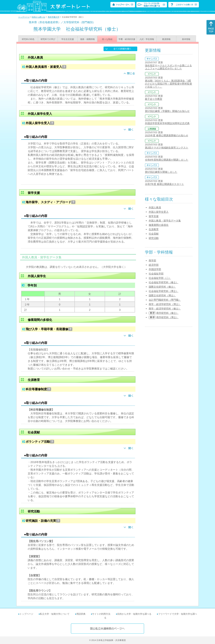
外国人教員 (155, 207)
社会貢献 (154, 234)
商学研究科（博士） (167, 317)
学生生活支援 (68, 39)
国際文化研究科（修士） (162, 287)
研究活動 (154, 238)
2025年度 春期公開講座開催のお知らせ (167, 135)
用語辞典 (81, 614)
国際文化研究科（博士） (162, 295)
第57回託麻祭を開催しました (161, 172)
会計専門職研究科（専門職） (165, 300)
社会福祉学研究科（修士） (164, 282)
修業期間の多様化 (159, 225)
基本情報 (186, 39)
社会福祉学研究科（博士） (164, 291)
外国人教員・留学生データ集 (165, 221)
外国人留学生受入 (159, 212)
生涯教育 (154, 229)
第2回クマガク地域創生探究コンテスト (167, 148)
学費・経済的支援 (127, 39)
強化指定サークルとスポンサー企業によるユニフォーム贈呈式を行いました (168, 67)
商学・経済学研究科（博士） (165, 304)
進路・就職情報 (87, 39)
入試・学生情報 (147, 39)
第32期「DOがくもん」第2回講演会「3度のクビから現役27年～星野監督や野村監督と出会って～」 (168, 84)
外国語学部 (155, 269)
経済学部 (154, 265)
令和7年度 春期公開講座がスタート (164, 184)
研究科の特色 (28, 39)
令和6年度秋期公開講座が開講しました (167, 160)
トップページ (24, 17)
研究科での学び (48, 39)
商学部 (152, 261)
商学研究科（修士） (167, 313)
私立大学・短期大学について (55, 614)
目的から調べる (38, 17)
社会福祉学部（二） (160, 278)
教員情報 (166, 39)
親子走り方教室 (154, 99)
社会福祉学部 (156, 274)
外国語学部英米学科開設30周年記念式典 (167, 123)
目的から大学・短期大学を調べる (134, 614)
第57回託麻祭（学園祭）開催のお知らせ (167, 111)
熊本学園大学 (54, 17)
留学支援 (154, 216)
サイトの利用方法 (101, 614)
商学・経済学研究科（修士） (165, 309)
